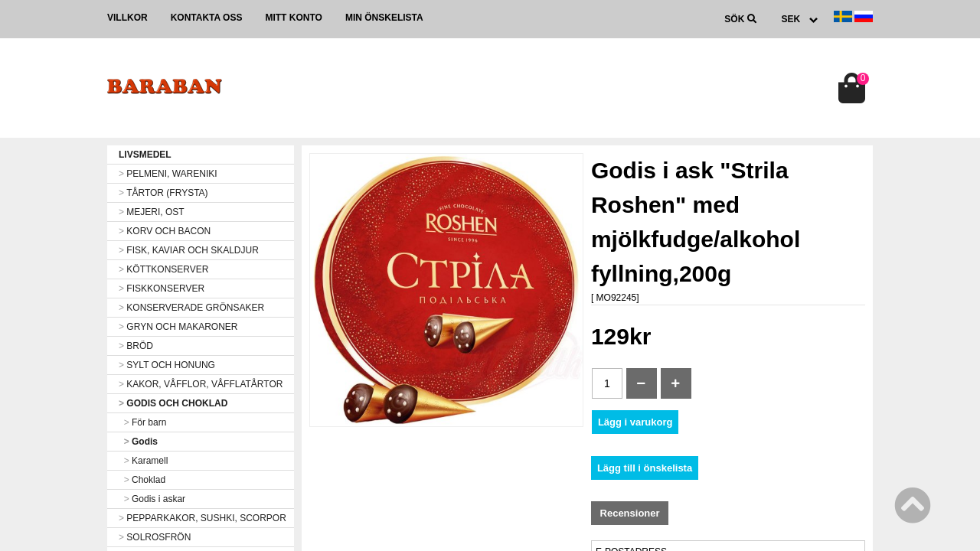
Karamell (143, 461)
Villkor (127, 18)
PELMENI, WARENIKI (168, 174)
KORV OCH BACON (165, 231)
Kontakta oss (207, 18)
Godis (138, 442)
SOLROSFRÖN (155, 537)
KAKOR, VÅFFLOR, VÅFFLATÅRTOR (201, 384)
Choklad (142, 480)
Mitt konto (293, 18)
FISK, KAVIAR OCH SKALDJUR (189, 250)
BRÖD (136, 346)
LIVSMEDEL (145, 155)
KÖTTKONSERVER (163, 269)
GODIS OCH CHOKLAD (173, 403)
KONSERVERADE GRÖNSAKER (191, 308)
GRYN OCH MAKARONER (178, 327)
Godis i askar (152, 499)
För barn (142, 422)
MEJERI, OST (152, 212)
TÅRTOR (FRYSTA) (163, 193)
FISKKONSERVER (162, 289)
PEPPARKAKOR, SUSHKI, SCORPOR (203, 518)
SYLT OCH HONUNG (167, 365)
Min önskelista (384, 18)
